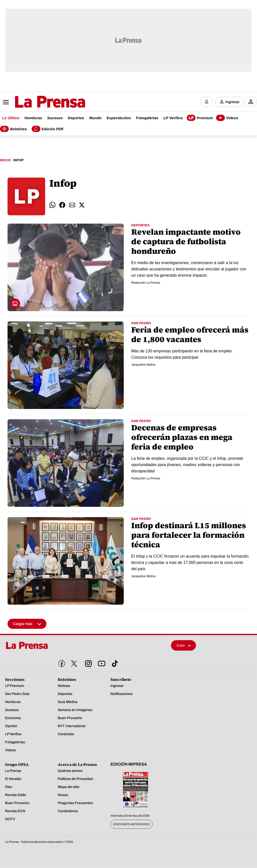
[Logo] (38, 102)
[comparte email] (72, 205)
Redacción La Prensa (146, 283)
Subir (183, 646)
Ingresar (232, 102)
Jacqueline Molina (143, 365)
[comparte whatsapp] (52, 205)
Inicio (5, 160)
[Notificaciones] (207, 102)
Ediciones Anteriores (132, 824)
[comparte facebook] (62, 205)
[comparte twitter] (82, 205)
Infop (18, 160)
